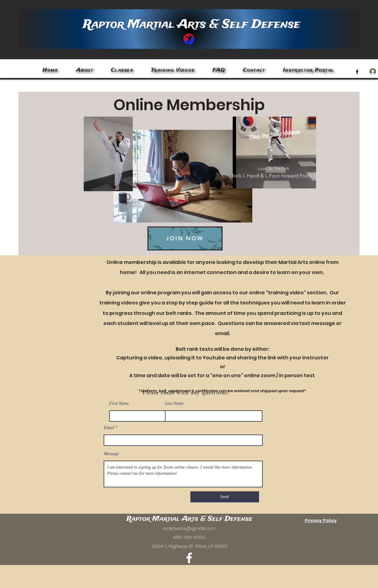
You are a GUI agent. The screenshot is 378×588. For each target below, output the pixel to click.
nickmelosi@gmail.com (189, 528)
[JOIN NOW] (185, 238)
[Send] (225, 497)
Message (111, 454)
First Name (119, 404)
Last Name (174, 404)
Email (109, 428)
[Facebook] (357, 72)
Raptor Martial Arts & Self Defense (192, 24)
